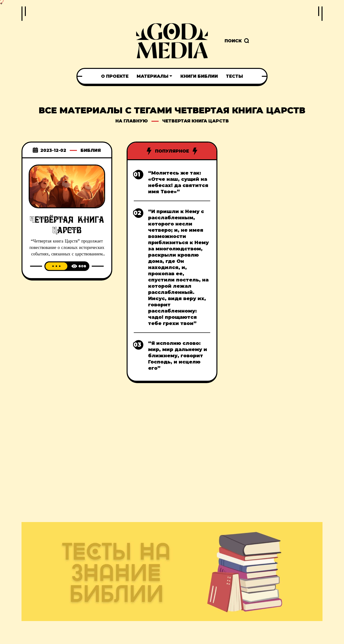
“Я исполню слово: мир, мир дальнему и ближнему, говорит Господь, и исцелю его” (178, 356)
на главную (132, 121)
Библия (91, 150)
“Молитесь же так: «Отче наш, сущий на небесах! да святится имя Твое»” (178, 182)
